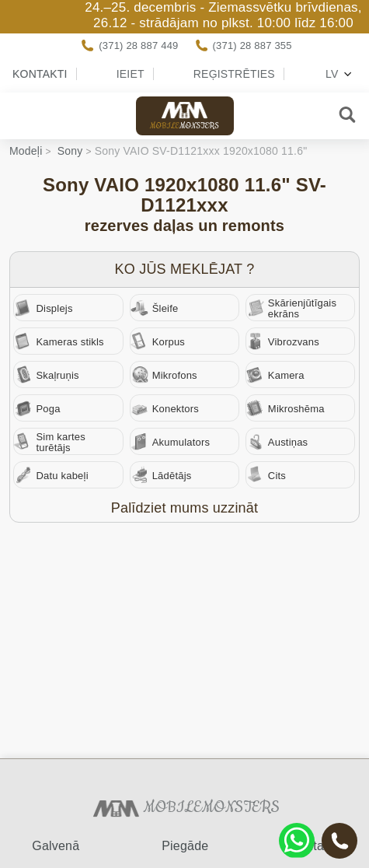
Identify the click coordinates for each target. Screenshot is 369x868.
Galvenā (56, 846)
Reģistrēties (234, 74)
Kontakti (40, 74)
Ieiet (131, 74)
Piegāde (185, 846)
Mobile (185, 116)
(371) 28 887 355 (252, 45)
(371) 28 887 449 (138, 45)
